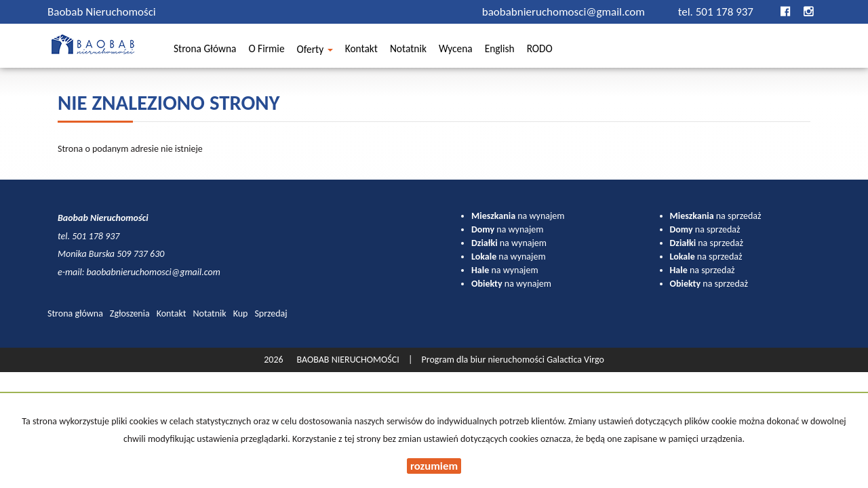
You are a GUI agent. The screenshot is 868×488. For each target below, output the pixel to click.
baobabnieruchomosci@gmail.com (565, 12)
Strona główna (205, 50)
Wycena (456, 50)
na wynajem (518, 216)
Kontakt (361, 50)
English (500, 50)
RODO (540, 50)
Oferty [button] (315, 51)
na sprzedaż (716, 216)
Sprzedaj (271, 313)
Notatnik (408, 50)
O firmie (266, 50)
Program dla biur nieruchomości (485, 360)
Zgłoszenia (130, 313)
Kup (241, 313)
